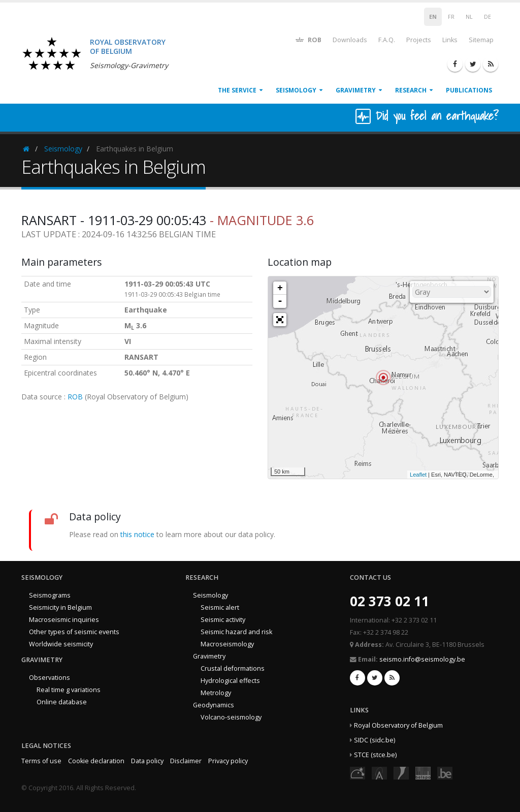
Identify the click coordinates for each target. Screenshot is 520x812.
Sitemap (481, 40)
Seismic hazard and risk (236, 632)
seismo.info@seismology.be (422, 659)
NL (469, 17)
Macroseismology (227, 644)
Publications (469, 90)
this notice (137, 534)
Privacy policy (228, 761)
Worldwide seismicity (61, 644)
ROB (308, 39)
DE (487, 17)
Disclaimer (186, 761)
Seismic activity (223, 620)
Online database (62, 702)
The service (237, 90)
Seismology (296, 90)
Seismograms (50, 595)
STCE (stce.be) (375, 755)
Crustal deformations (233, 668)
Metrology (216, 693)
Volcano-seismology (231, 717)
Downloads (350, 40)
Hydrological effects (230, 681)
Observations (50, 678)
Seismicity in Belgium (60, 607)
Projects (419, 40)
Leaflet (418, 475)
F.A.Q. (387, 40)
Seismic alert (220, 607)
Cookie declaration (96, 761)
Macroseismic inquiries (64, 620)
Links (450, 40)
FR (451, 17)
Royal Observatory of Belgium (398, 725)
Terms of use (41, 761)
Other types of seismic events (74, 632)
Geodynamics (214, 705)
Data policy (147, 761)
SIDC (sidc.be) (375, 740)
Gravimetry (356, 90)
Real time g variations (69, 690)
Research (411, 90)
